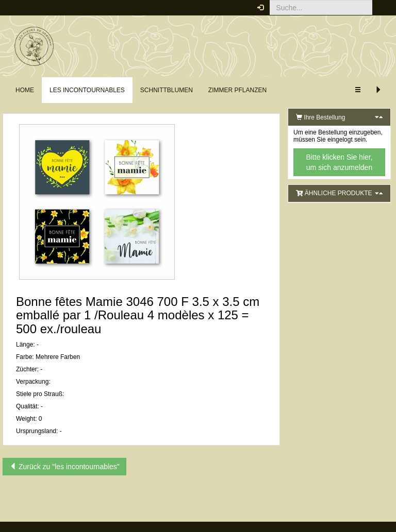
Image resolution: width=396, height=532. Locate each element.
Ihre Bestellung (320, 117)
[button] (380, 8)
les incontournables (87, 90)
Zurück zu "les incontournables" (64, 467)
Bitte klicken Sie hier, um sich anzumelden (339, 162)
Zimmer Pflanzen (237, 90)
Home (25, 90)
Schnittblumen (167, 90)
